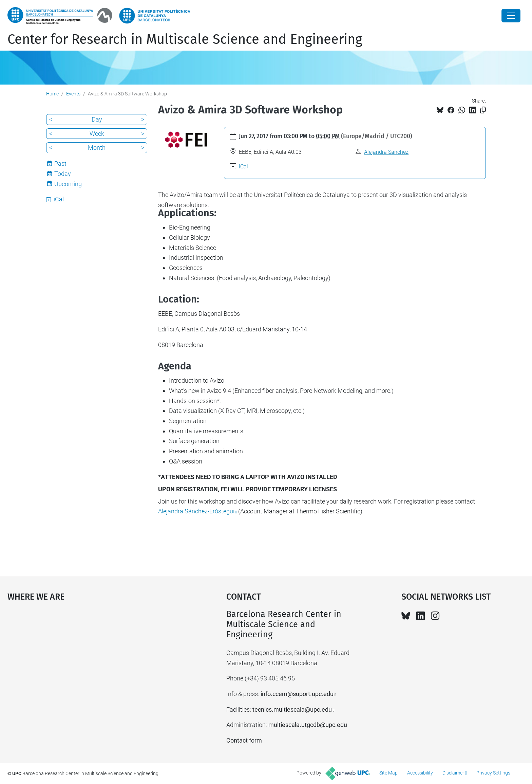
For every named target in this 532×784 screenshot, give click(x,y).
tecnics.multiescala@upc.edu (292, 709)
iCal (243, 167)
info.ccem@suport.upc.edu (297, 694)
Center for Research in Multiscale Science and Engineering (185, 39)
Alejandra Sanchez (386, 152)
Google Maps (91, 660)
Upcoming (68, 184)
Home (52, 94)
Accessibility (420, 773)
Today (63, 174)
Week (97, 134)
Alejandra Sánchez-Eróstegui (196, 511)
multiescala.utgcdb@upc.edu (308, 725)
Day (97, 119)
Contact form (244, 740)
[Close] (511, 16)
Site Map (388, 773)
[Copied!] (483, 110)
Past (60, 163)
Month (97, 148)
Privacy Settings (493, 773)
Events (73, 94)
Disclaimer (453, 773)
